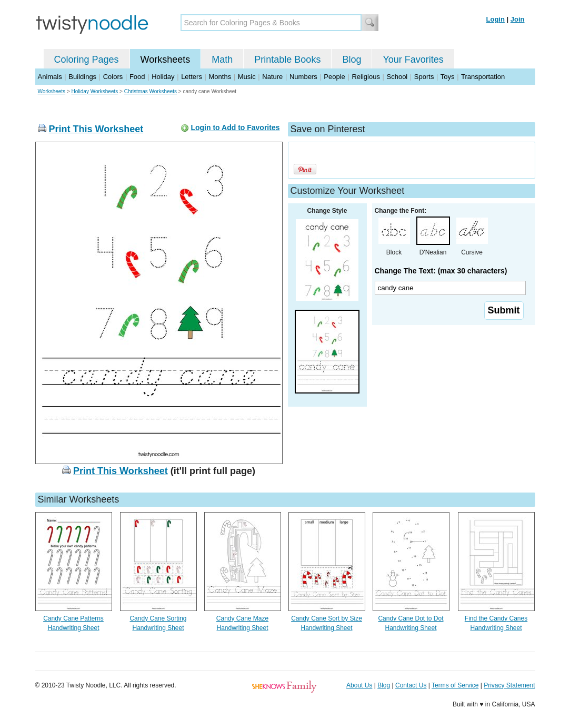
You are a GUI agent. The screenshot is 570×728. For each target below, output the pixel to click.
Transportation (483, 77)
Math (222, 60)
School (397, 77)
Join (518, 19)
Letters (192, 77)
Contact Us (411, 685)
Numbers (303, 77)
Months (220, 77)
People (334, 77)
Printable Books (287, 60)
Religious (366, 77)
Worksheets (166, 60)
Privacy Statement (509, 685)
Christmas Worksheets (151, 91)
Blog (352, 60)
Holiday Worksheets (95, 91)
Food (137, 77)
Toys (448, 77)
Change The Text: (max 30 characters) (441, 271)
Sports (424, 77)
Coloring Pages (87, 60)
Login (496, 19)
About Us (359, 685)
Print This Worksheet (96, 129)
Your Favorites (413, 60)
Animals (50, 77)
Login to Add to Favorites (235, 127)
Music (247, 77)
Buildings (82, 77)
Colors (113, 77)
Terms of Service (455, 685)
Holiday (163, 77)
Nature (272, 77)
